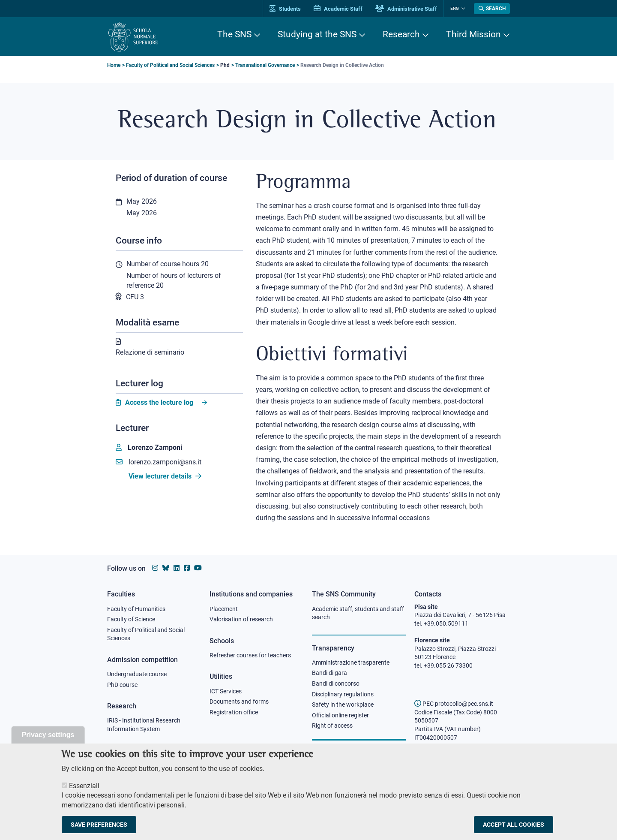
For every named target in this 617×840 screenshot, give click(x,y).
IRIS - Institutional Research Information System (144, 725)
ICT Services (226, 691)
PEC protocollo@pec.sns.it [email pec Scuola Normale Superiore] (454, 704)
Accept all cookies (514, 827)
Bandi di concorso (336, 683)
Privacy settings (48, 737)
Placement (224, 609)
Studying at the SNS (317, 34)
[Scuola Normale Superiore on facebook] (187, 568)
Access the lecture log (159, 402)
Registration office (234, 712)
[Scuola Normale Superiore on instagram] (155, 568)
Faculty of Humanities (136, 609)
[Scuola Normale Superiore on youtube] (198, 568)
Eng (455, 8)
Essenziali (84, 788)
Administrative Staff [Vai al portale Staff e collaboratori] (406, 9)
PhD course (122, 685)
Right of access (332, 726)
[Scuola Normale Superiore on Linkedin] (177, 568)
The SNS (234, 34)
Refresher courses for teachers (250, 655)
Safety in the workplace (343, 705)
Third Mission (473, 34)
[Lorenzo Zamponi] (149, 448)
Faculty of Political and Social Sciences (170, 65)
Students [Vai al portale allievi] (285, 9)
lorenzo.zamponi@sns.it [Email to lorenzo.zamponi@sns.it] (159, 462)
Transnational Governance (265, 65)
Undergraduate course (137, 674)
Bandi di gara (329, 673)
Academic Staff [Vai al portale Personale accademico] (338, 9)
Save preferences (99, 827)
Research (401, 34)
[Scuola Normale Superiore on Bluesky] (166, 568)
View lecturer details (165, 476)
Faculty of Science (131, 619)
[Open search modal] (492, 9)
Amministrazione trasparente (351, 662)
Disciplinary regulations (343, 694)
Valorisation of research (241, 619)
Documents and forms (239, 702)
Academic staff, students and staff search (358, 613)
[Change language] (462, 9)
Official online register (340, 715)
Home (114, 65)
